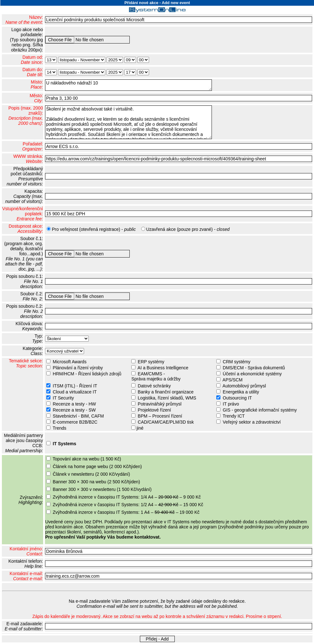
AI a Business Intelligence (163, 368)
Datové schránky (154, 386)
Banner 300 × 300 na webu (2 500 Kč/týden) (96, 482)
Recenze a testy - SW (74, 410)
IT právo (231, 404)
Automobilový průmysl (244, 386)
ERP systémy (151, 362)
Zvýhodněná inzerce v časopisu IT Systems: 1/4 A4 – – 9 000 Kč (127, 497)
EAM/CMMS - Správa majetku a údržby (155, 376)
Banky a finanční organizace (166, 392)
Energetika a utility (241, 392)
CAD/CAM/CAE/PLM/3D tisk (166, 422)
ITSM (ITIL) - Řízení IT (75, 386)
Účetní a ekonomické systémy (252, 374)
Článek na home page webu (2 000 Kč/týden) (97, 466)
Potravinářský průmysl (160, 404)
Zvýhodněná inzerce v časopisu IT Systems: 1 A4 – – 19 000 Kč (126, 512)
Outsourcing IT (237, 398)
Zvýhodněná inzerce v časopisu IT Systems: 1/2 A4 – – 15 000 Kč (128, 505)
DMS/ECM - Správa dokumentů (254, 368)
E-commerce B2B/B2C (75, 422)
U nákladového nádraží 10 (128, 85)
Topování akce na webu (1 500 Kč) (87, 459)
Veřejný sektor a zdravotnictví (252, 422)
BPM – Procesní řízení (160, 416)
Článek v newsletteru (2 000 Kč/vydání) (91, 474)
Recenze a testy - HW (74, 404)
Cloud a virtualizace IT (75, 392)
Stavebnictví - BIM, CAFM (78, 416)
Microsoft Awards (69, 362)
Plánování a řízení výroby (78, 368)
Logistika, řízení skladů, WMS (167, 398)
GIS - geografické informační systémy (260, 410)
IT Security (63, 398)
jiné (140, 428)
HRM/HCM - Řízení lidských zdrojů (87, 374)
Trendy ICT (234, 416)
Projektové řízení (154, 410)
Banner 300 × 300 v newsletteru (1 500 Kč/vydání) (102, 489)
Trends (59, 428)
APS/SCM (233, 380)
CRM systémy (236, 362)
